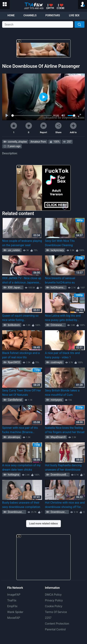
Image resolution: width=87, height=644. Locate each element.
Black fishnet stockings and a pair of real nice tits (21, 355)
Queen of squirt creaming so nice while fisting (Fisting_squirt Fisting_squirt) (21, 318)
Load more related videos (44, 524)
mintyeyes (56, 400)
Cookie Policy (54, 606)
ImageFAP (14, 595)
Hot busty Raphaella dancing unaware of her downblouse (63, 467)
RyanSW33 (14, 362)
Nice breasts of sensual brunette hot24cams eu (60, 280)
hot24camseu (58, 287)
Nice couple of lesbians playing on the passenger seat (22, 243)
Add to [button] (73, 128)
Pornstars (53, 15)
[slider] (32, 115)
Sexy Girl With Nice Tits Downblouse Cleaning (60, 243)
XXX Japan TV (15, 287)
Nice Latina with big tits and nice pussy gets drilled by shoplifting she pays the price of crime (64, 318)
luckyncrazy (57, 250)
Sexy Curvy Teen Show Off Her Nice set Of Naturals (22, 393)
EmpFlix (12, 606)
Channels (30, 15)
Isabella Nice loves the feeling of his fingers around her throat (65, 430)
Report (43, 128)
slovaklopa (14, 437)
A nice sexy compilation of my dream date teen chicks (21, 467)
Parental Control (55, 629)
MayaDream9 (58, 437)
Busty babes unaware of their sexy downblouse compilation (21, 505)
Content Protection (57, 624)
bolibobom (14, 325)
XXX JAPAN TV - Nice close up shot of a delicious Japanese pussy (22, 281)
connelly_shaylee (17, 142)
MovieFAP (14, 618)
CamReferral (15, 400)
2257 (48, 618)
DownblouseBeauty (60, 475)
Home (11, 15)
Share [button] (58, 128)
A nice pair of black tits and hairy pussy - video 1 (62, 355)
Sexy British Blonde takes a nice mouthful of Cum (62, 393)
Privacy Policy (54, 600)
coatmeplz (56, 362)
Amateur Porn (38, 142)
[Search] (80, 24)
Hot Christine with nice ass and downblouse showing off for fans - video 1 (65, 505)
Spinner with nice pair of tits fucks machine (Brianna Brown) (20, 430)
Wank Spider (15, 612)
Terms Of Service (56, 612)
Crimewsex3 (57, 325)
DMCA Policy (53, 595)
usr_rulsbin (14, 250)
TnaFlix (12, 600)
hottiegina (13, 475)
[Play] (7, 116)
